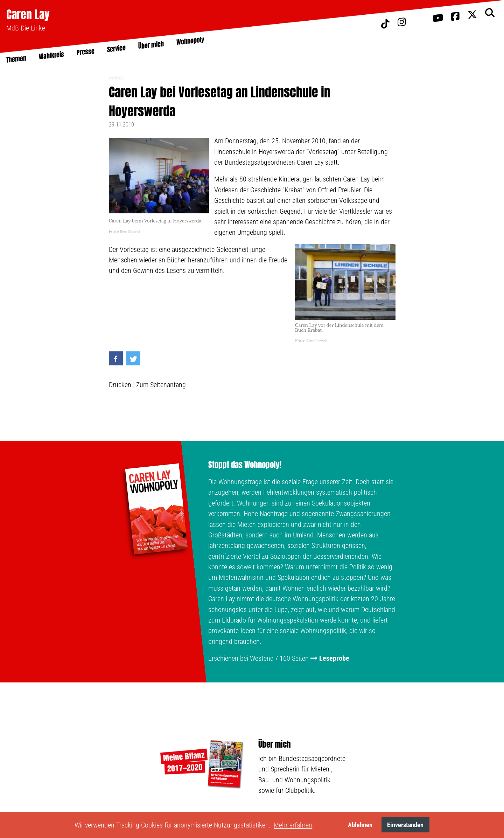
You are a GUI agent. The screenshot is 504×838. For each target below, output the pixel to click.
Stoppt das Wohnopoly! (245, 465)
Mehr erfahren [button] (293, 825)
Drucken (120, 385)
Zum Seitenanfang (161, 385)
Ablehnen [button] (360, 825)
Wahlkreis (116, 78)
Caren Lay (28, 15)
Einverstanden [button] (405, 825)
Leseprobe (334, 658)
